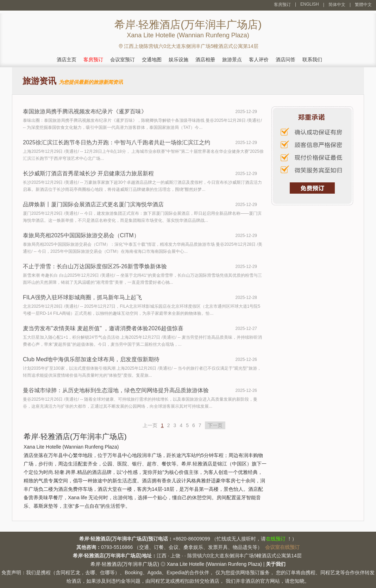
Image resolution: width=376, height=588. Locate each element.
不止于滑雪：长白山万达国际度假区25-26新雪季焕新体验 (95, 266)
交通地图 (152, 60)
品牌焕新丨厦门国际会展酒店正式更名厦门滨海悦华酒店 (93, 204)
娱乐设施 (178, 60)
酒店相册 (205, 60)
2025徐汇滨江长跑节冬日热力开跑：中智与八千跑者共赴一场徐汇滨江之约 (117, 142)
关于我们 (276, 564)
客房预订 (282, 5)
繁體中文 (363, 5)
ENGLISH (310, 4)
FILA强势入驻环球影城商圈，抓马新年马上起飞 (82, 297)
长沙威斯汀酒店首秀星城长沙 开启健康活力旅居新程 (88, 173)
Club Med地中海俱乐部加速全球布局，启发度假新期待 (91, 359)
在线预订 (276, 539)
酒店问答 (286, 60)
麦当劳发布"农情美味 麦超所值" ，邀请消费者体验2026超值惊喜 (103, 328)
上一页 (150, 425)
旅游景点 (232, 60)
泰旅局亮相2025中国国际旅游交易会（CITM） (81, 235)
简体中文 (337, 5)
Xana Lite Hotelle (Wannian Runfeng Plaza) (214, 564)
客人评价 (259, 60)
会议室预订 (123, 60)
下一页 (215, 425)
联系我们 (312, 60)
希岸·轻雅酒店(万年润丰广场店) (125, 564)
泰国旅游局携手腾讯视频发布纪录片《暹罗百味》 (85, 111)
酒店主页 (67, 60)
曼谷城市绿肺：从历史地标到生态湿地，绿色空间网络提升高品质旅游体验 (116, 390)
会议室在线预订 (282, 547)
